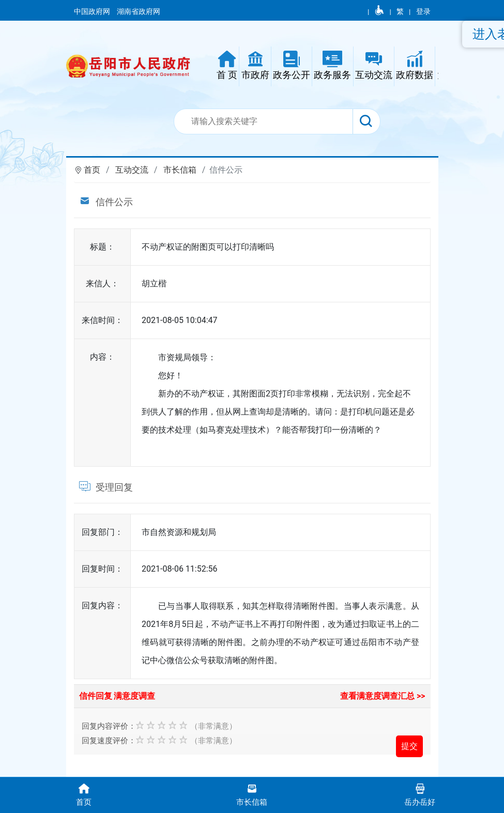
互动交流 (132, 170)
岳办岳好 (420, 794)
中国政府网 (93, 11)
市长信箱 (180, 170)
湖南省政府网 (139, 11)
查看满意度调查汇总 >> (383, 696)
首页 (92, 170)
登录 (423, 11)
